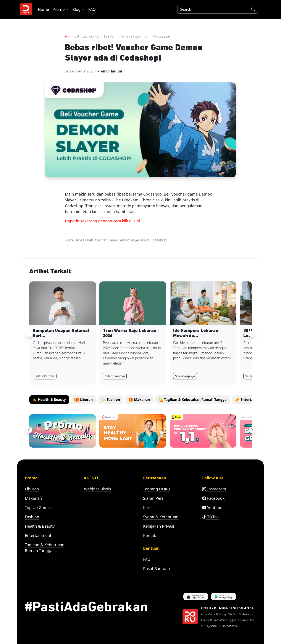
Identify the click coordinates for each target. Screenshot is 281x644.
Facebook (213, 498)
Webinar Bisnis (98, 489)
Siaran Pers (153, 498)
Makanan (33, 498)
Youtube (212, 507)
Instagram (214, 489)
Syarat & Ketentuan (161, 517)
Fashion (32, 517)
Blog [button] (77, 9)
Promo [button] (59, 9)
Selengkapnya (45, 376)
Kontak (149, 535)
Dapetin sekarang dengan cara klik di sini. (103, 221)
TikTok (210, 517)
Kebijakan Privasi (159, 526)
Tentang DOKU (157, 489)
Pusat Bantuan (157, 569)
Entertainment (38, 535)
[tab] (49, 400)
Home (43, 9)
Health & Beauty (40, 526)
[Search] (212, 9)
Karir (148, 507)
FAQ (92, 9)
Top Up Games (38, 507)
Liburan (32, 489)
